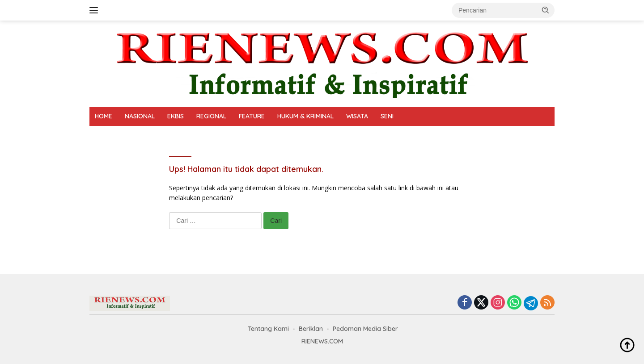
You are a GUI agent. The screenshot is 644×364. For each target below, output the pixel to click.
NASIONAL (140, 116)
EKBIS (176, 116)
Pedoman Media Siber (365, 329)
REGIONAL (211, 116)
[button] (546, 10)
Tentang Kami (268, 329)
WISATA (357, 116)
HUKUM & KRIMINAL (305, 116)
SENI (387, 116)
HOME (104, 116)
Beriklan (311, 329)
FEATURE (252, 116)
